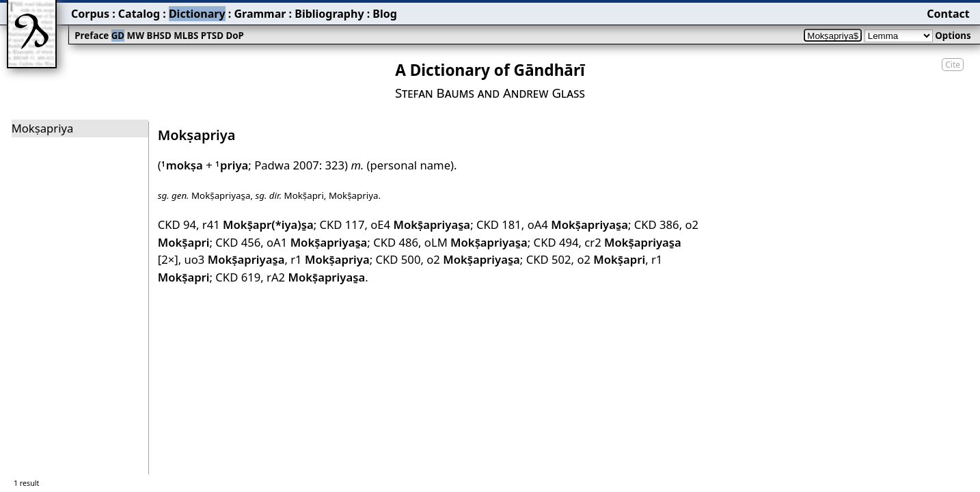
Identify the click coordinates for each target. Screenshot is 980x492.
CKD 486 (396, 242)
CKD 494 (556, 242)
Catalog (139, 14)
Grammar (260, 14)
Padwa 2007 (287, 165)
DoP (234, 36)
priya (232, 165)
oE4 (420, 224)
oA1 (317, 242)
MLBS (186, 36)
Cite (953, 65)
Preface (92, 36)
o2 (473, 259)
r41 (258, 224)
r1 (330, 259)
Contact (948, 14)
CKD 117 (342, 224)
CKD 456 (238, 242)
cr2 (632, 242)
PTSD (212, 36)
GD (118, 36)
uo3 (234, 259)
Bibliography (329, 14)
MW (136, 36)
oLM (476, 242)
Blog (385, 14)
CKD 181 (499, 224)
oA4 (578, 224)
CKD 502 (549, 259)
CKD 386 (657, 224)
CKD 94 (177, 224)
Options (953, 36)
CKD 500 (398, 259)
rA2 (316, 277)
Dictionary (197, 14)
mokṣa (182, 165)
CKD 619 (238, 277)
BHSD (159, 36)
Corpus (90, 14)
